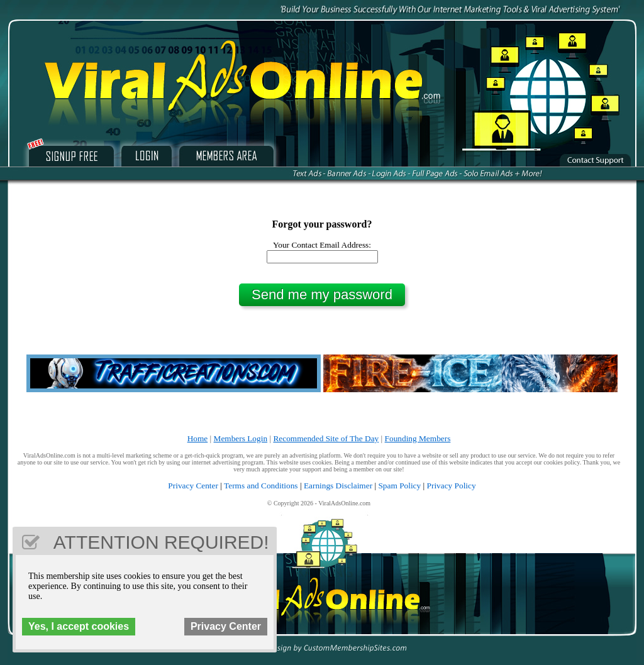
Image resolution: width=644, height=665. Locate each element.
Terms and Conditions (261, 486)
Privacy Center (193, 486)
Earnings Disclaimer (338, 486)
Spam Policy (399, 486)
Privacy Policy (452, 486)
